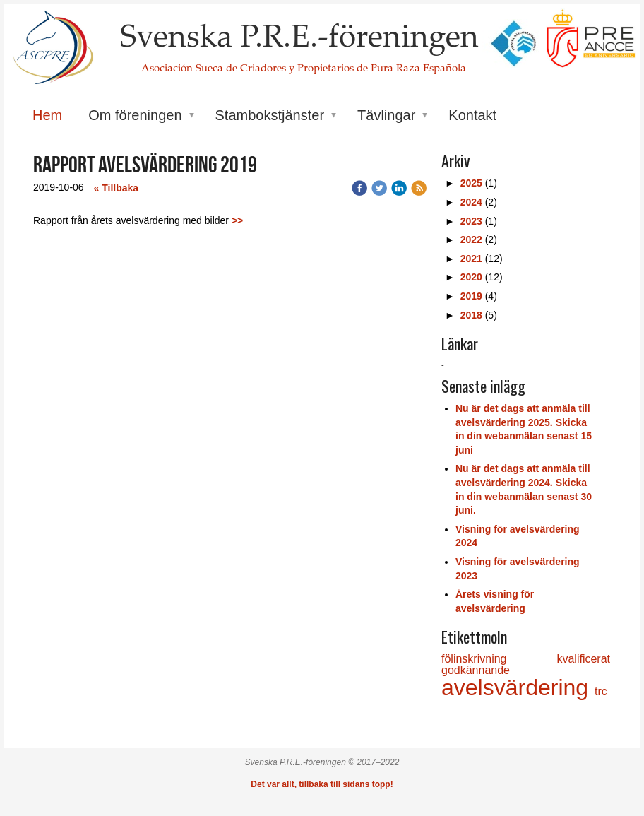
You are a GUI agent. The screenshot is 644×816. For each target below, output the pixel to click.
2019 (471, 296)
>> (237, 220)
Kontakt (472, 115)
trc (601, 691)
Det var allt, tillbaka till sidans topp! (322, 784)
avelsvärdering (518, 687)
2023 (471, 221)
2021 (471, 259)
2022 (471, 240)
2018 (471, 315)
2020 (471, 277)
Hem (47, 115)
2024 (471, 202)
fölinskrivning (499, 659)
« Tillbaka (117, 188)
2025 (471, 183)
